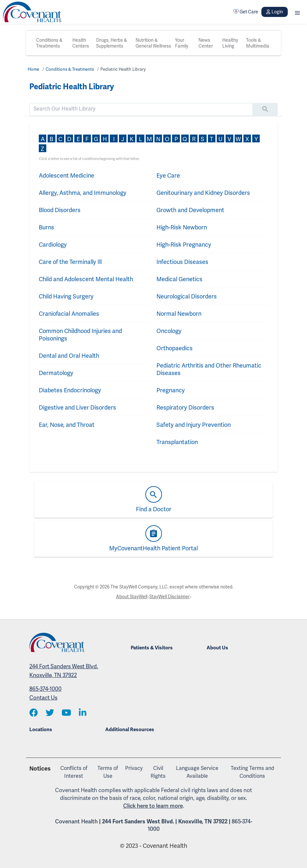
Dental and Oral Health (69, 356)
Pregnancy (171, 390)
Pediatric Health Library (123, 69)
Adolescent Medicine (66, 175)
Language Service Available (197, 772)
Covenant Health (76, 821)
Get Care (246, 12)
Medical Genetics (179, 279)
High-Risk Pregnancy (184, 245)
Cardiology (53, 245)
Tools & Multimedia (258, 43)
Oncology (169, 331)
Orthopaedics (175, 348)
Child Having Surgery (66, 296)
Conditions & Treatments (49, 43)
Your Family (182, 43)
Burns (46, 227)
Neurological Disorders (187, 296)
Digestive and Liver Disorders (77, 407)
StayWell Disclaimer (169, 597)
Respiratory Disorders (185, 407)
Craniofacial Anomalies (69, 314)
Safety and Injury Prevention (194, 425)
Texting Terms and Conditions (252, 772)
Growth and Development (190, 210)
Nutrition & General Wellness (153, 43)
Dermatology (56, 373)
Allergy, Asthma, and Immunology (83, 193)
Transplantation (177, 442)
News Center (206, 43)
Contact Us (43, 698)
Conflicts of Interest (74, 772)
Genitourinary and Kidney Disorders (203, 193)
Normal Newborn (179, 314)
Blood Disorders (60, 210)
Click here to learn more (153, 806)
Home (33, 69)
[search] (141, 109)
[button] (297, 12)
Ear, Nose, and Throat (67, 425)
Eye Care (168, 175)
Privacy (134, 768)
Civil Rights (158, 772)
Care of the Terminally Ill (70, 262)
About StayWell (132, 597)
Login (274, 12)
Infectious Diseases (182, 262)
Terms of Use (108, 772)
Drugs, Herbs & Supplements (112, 43)
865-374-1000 (45, 689)
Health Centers (81, 43)
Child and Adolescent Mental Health (86, 279)
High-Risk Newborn (182, 227)
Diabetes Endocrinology (70, 390)
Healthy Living (230, 43)
